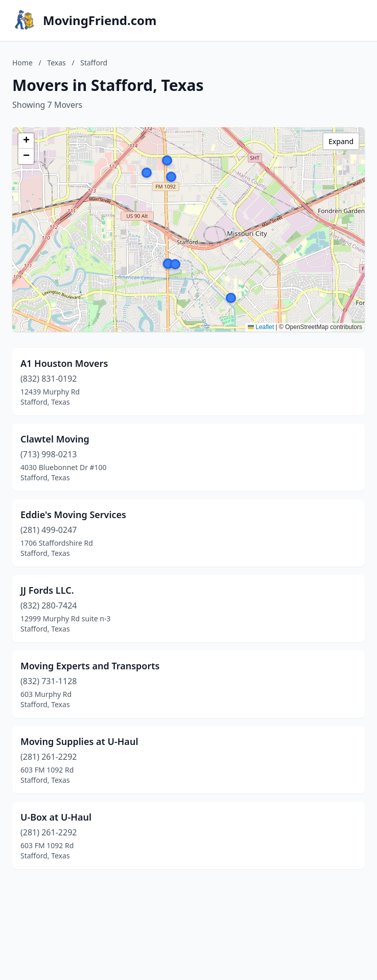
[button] (167, 160)
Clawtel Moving (55, 439)
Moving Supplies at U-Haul (79, 741)
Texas (56, 63)
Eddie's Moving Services (73, 515)
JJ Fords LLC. (47, 590)
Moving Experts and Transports (90, 666)
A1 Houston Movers (64, 363)
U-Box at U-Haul (56, 817)
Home (22, 63)
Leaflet (261, 327)
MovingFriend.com (100, 20)
